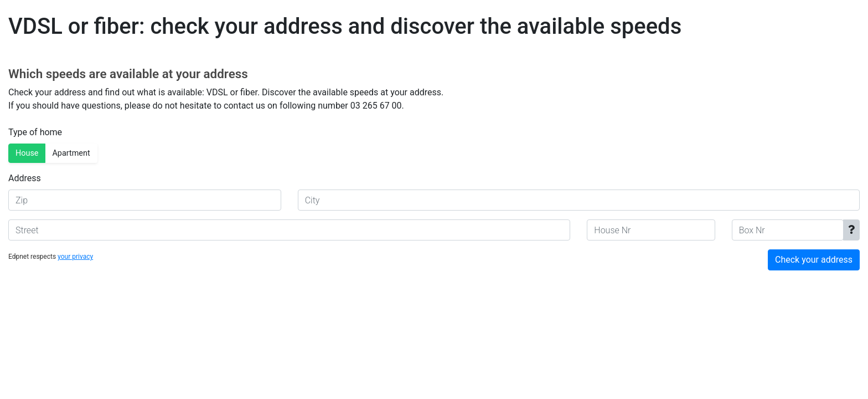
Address (25, 178)
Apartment (71, 153)
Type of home (35, 132)
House (27, 153)
